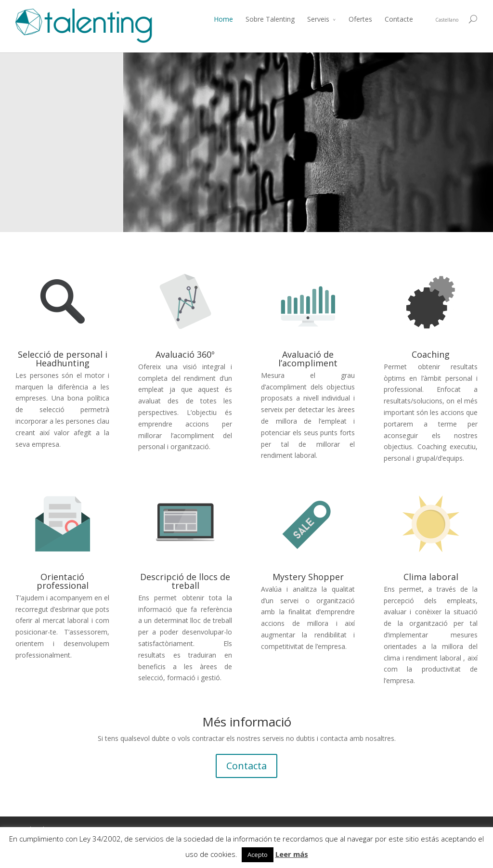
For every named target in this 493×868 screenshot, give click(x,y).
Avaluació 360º (185, 354)
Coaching (431, 354)
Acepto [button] (258, 855)
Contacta (246, 766)
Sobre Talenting (270, 19)
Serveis (318, 19)
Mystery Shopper (308, 577)
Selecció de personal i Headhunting (63, 359)
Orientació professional (63, 581)
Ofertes (360, 19)
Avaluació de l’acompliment (308, 359)
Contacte (399, 19)
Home (223, 19)
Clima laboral (431, 577)
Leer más (292, 854)
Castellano (447, 20)
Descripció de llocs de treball (185, 581)
